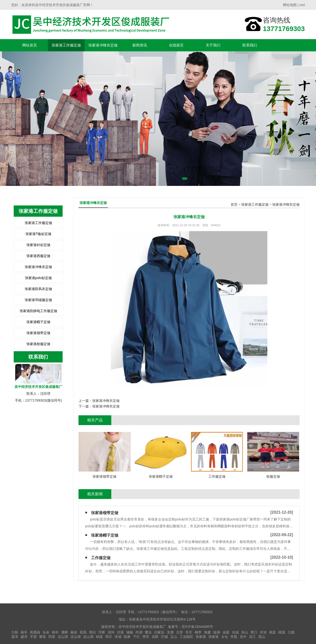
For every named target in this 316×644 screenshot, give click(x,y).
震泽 (15, 637)
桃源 (282, 632)
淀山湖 (63, 637)
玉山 (174, 637)
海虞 (207, 632)
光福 (235, 632)
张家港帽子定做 (38, 322)
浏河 (111, 632)
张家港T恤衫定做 (39, 234)
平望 (33, 637)
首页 (234, 205)
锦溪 (99, 637)
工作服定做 (101, 558)
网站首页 (30, 45)
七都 (291, 632)
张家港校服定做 (38, 344)
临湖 (217, 632)
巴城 (164, 637)
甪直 (272, 632)
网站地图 (290, 5)
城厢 (130, 632)
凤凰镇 (35, 632)
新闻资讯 (140, 45)
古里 (180, 632)
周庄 (109, 637)
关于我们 (213, 45)
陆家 (127, 637)
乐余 (46, 632)
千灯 (136, 637)
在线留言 (176, 45)
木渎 (263, 632)
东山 (245, 632)
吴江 (252, 637)
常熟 (234, 637)
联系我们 (250, 45)
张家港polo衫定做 (38, 278)
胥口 (254, 632)
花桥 (155, 637)
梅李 (198, 632)
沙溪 (120, 632)
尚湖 (139, 632)
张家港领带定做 (38, 333)
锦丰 (55, 632)
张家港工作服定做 (66, 45)
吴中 (243, 637)
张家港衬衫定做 (38, 245)
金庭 (226, 632)
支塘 (170, 632)
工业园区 (186, 637)
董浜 (148, 632)
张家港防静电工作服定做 (38, 311)
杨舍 (74, 632)
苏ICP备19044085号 (197, 627)
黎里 (43, 637)
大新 (15, 632)
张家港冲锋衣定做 (103, 45)
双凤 (83, 632)
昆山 (262, 637)
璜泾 (92, 632)
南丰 (24, 632)
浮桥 (102, 632)
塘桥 (65, 632)
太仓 (225, 637)
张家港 (201, 637)
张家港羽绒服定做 (38, 300)
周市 (146, 637)
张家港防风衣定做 (38, 289)
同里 (52, 637)
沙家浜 (159, 632)
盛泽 (24, 637)
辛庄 (189, 632)
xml (302, 5)
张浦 (118, 637)
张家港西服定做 (38, 256)
